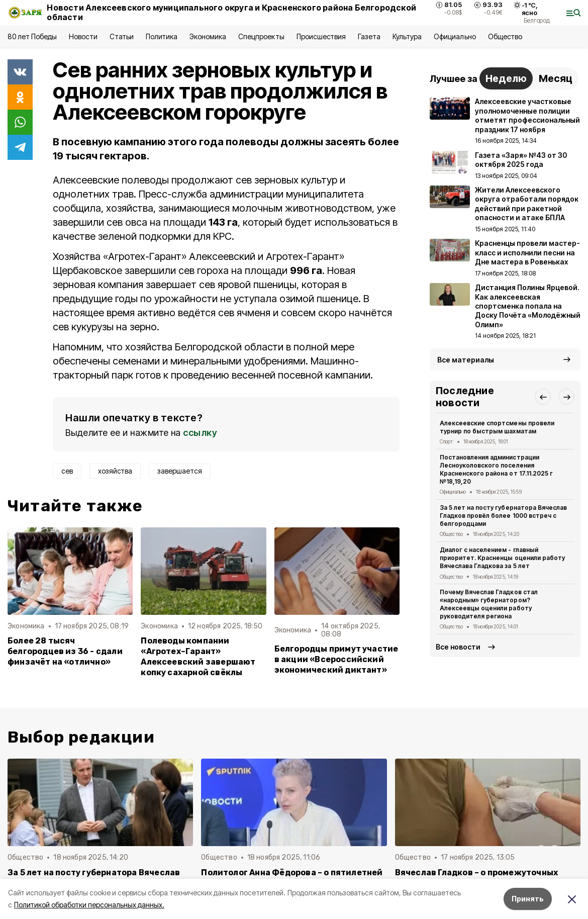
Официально (455, 36)
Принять (528, 899)
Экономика (208, 36)
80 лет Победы (32, 36)
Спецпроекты (261, 36)
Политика (162, 36)
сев (67, 471)
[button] (543, 397)
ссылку (200, 433)
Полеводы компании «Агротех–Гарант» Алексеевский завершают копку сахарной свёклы (198, 657)
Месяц (556, 78)
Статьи (122, 36)
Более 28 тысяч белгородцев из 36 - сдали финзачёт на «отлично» (65, 651)
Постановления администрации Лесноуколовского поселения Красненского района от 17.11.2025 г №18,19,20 (496, 469)
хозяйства (115, 471)
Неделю (506, 78)
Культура (407, 36)
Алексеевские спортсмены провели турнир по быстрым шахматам (497, 427)
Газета (369, 36)
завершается (180, 471)
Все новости (458, 647)
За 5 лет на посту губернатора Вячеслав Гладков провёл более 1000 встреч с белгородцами (503, 516)
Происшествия (321, 36)
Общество (505, 36)
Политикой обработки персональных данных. (89, 905)
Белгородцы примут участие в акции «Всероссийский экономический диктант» (336, 659)
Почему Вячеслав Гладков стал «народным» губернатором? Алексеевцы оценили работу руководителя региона (489, 604)
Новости (83, 36)
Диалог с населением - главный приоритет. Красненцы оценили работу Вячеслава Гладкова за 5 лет (502, 558)
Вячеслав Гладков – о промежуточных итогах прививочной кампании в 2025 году (488, 878)
